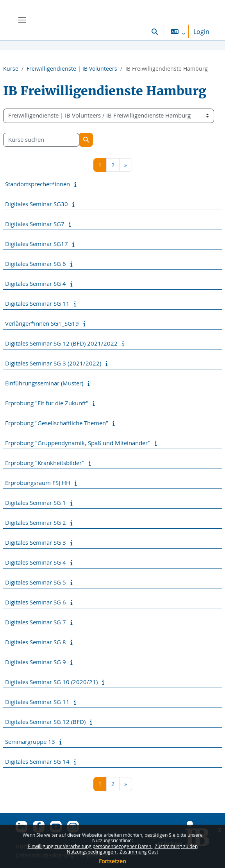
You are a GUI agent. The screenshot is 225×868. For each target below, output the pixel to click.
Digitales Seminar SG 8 (36, 642)
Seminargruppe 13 (30, 741)
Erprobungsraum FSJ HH (38, 483)
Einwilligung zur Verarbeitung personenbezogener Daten (90, 846)
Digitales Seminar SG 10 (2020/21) (51, 682)
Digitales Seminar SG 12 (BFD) (45, 722)
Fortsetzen (112, 861)
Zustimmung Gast (139, 852)
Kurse (11, 69)
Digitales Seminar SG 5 (36, 582)
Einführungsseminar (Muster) (44, 383)
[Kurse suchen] (41, 140)
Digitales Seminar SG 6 (36, 264)
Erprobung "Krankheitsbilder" (45, 463)
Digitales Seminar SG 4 (36, 283)
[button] (155, 31)
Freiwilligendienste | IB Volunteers (72, 69)
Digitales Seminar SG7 (35, 224)
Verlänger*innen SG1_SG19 (42, 323)
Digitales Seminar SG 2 (36, 522)
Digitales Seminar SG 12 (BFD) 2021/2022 (61, 343)
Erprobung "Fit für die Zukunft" (47, 403)
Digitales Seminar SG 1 (36, 503)
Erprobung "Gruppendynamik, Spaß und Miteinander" (78, 443)
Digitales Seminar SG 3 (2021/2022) (53, 363)
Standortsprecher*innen (37, 184)
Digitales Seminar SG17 (37, 244)
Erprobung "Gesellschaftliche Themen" (57, 423)
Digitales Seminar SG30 (37, 204)
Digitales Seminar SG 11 (37, 303)
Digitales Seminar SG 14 (37, 761)
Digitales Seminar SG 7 (36, 622)
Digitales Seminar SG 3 (36, 542)
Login (201, 32)
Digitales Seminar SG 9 (36, 662)
